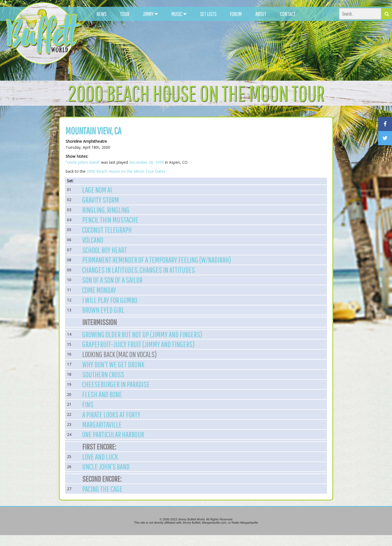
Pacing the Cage (102, 489)
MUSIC (179, 14)
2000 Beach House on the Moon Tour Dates (126, 171)
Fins (88, 404)
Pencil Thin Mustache (110, 220)
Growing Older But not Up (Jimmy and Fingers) (142, 334)
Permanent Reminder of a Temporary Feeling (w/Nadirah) (157, 260)
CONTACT (288, 14)
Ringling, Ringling (106, 210)
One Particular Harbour (113, 434)
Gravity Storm (101, 200)
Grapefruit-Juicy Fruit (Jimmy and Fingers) (138, 344)
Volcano (93, 240)
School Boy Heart (105, 250)
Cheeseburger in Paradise (116, 384)
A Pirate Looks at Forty (111, 414)
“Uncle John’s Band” (83, 162)
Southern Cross (103, 374)
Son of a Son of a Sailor (112, 280)
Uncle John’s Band (106, 466)
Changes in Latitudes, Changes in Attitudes (139, 270)
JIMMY (150, 14)
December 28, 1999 (146, 162)
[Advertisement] (241, 49)
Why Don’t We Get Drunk (113, 364)
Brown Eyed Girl (103, 310)
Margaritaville (102, 424)
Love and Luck (100, 457)
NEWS (102, 14)
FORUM (236, 14)
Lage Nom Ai (97, 190)
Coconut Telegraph (107, 230)
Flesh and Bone (102, 394)
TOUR (125, 14)
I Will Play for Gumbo (110, 300)
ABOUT (261, 14)
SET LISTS (208, 14)
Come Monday (99, 290)
